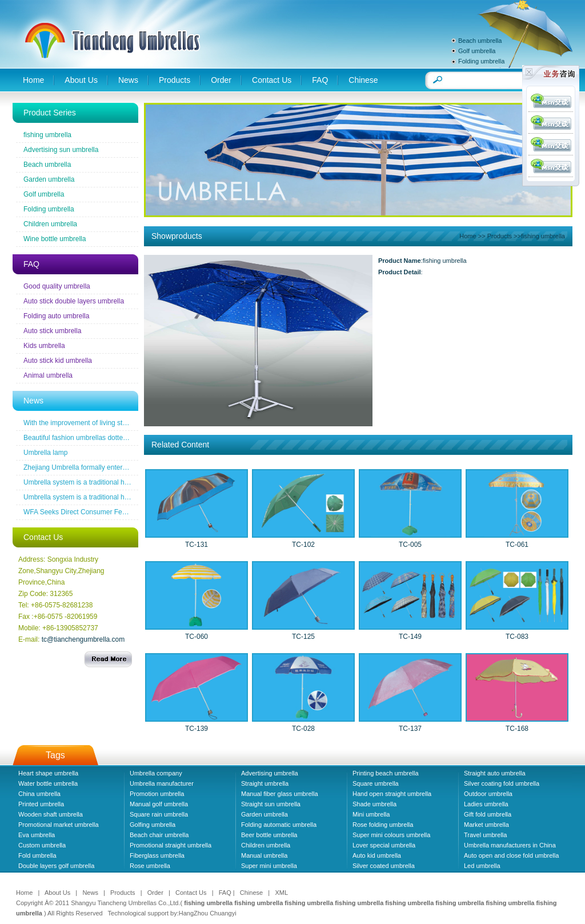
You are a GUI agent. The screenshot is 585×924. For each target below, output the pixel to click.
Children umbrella (50, 224)
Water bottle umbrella (48, 783)
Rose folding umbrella (383, 825)
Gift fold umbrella (488, 814)
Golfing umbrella (153, 825)
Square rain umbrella (159, 814)
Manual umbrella (264, 855)
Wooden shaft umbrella (51, 814)
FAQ (320, 80)
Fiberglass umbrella (157, 855)
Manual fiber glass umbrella (280, 794)
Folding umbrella (481, 61)
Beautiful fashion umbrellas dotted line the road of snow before (118, 438)
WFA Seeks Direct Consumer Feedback (84, 512)
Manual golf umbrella (159, 804)
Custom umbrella (42, 845)
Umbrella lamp (45, 453)
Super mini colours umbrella (391, 835)
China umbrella (39, 794)
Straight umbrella (265, 783)
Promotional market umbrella (59, 825)
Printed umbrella (41, 804)
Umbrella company (156, 773)
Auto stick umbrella (52, 331)
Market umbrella (486, 825)
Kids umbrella (44, 346)
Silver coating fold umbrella (502, 783)
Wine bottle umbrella (55, 239)
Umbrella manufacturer (162, 783)
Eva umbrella (37, 835)
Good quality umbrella (57, 286)
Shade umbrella (374, 804)
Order (221, 80)
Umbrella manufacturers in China (510, 845)
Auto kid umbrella (377, 855)
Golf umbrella (477, 51)
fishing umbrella (47, 135)
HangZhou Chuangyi (208, 913)
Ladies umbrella (486, 804)
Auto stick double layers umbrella (74, 301)
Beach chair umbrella (159, 835)
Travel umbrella (485, 835)
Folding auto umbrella (56, 316)
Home (33, 80)
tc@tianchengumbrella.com (83, 639)
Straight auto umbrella (495, 773)
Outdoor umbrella (488, 794)
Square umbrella (376, 783)
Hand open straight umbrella (392, 794)
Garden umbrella (49, 179)
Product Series (50, 113)
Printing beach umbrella (386, 773)
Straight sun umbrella (271, 804)
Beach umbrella (480, 41)
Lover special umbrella (384, 845)
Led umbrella (482, 866)
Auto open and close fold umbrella (511, 855)
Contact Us (272, 80)
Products (175, 80)
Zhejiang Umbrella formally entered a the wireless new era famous (124, 467)
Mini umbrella (371, 814)
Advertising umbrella (270, 773)
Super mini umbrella (269, 866)
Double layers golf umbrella (56, 866)
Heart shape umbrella (48, 773)
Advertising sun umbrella (61, 150)
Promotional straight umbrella (171, 845)
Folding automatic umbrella (279, 825)
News (128, 80)
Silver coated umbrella (384, 866)
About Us (81, 80)
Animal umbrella (48, 375)
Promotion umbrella (157, 794)
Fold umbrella (37, 855)
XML (281, 893)
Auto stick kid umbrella (58, 361)
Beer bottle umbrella (269, 835)
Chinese (363, 80)
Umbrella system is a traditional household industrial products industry (130, 482)
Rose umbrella (150, 866)
